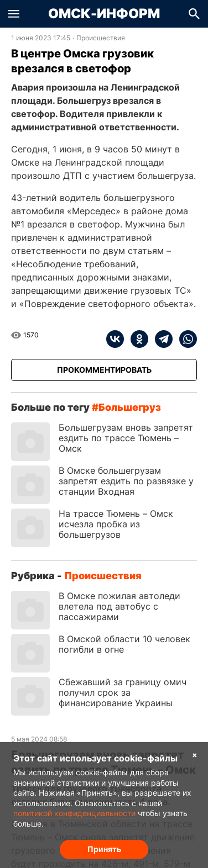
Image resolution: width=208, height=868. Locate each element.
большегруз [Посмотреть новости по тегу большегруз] (130, 407)
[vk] (115, 339)
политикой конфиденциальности (74, 813)
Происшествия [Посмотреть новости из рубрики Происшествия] (101, 38)
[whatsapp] (185, 339)
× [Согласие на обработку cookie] (195, 755)
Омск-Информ (104, 14)
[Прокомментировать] (104, 370)
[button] (14, 14)
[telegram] (160, 339)
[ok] (136, 339)
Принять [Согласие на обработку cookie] (104, 849)
